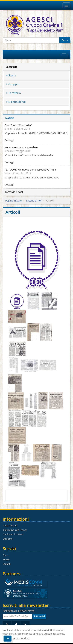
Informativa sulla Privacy (15, 530)
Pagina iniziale (13, 201)
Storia (12, 75)
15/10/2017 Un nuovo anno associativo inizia (30, 170)
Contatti (7, 564)
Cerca (65, 40)
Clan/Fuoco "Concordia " (18, 125)
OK (8, 638)
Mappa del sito (10, 526)
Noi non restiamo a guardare (21, 147)
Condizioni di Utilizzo (13, 534)
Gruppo (13, 84)
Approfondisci (21, 638)
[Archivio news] (14, 192)
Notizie (6, 560)
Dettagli (9, 140)
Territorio (14, 93)
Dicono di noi (17, 102)
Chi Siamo (8, 539)
